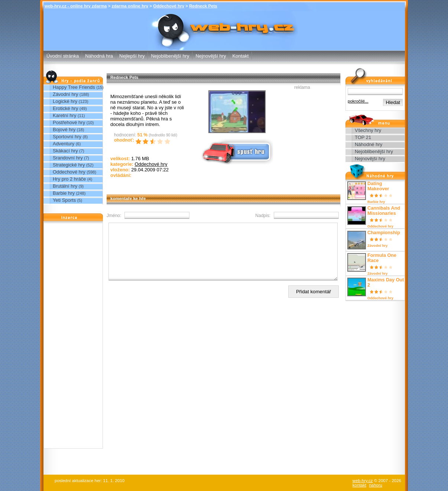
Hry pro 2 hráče (69, 179)
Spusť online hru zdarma (236, 151)
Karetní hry (64, 115)
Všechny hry (368, 130)
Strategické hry (69, 165)
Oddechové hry (169, 6)
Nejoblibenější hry (170, 56)
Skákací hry (65, 151)
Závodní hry (65, 94)
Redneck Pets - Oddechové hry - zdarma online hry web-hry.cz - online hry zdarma (224, 25)
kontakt (359, 485)
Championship (384, 233)
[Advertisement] (73, 337)
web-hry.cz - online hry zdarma (76, 6)
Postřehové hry (69, 122)
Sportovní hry (67, 137)
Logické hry (65, 101)
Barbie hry (64, 193)
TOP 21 (363, 137)
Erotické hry (65, 108)
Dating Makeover (378, 186)
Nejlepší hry (132, 56)
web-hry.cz (363, 481)
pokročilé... (358, 101)
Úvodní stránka (63, 56)
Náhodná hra (99, 56)
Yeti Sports (64, 200)
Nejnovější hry (211, 56)
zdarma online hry (130, 6)
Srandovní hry (68, 158)
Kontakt (240, 56)
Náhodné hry (369, 144)
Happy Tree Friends (74, 87)
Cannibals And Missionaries (384, 211)
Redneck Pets (203, 6)
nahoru (376, 485)
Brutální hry (65, 186)
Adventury (64, 144)
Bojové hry (64, 130)
